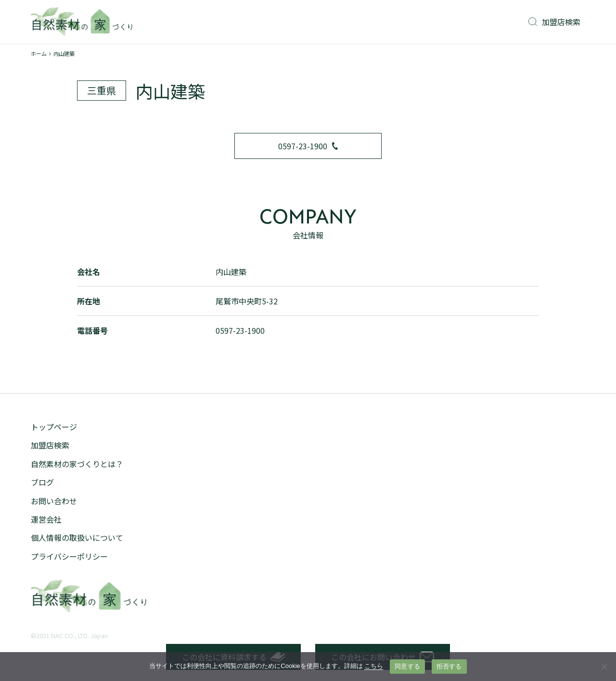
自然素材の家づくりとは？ (77, 464)
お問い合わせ (54, 501)
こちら (374, 666)
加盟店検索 (554, 22)
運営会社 (46, 519)
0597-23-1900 (308, 146)
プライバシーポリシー (69, 556)
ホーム (39, 53)
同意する (407, 666)
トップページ (54, 427)
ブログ (42, 482)
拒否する (449, 666)
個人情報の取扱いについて (77, 537)
